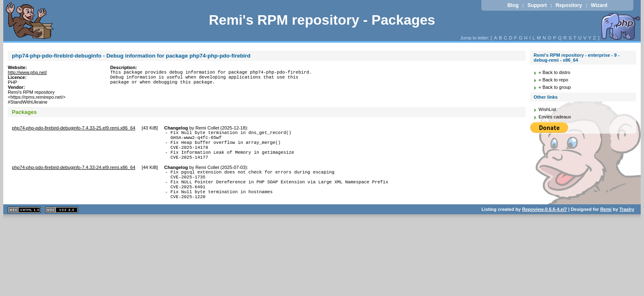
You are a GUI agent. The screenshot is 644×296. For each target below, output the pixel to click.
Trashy (627, 224)
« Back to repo (553, 80)
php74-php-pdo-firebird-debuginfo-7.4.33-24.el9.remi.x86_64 (74, 175)
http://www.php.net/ (27, 72)
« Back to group (554, 87)
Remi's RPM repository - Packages (322, 20)
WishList (547, 109)
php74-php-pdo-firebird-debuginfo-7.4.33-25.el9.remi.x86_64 (74, 128)
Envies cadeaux (555, 117)
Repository (569, 5)
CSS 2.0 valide (62, 225)
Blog (513, 5)
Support (537, 5)
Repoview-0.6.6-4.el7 (544, 224)
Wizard (599, 5)
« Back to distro (554, 72)
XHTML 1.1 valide (24, 225)
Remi (606, 224)
